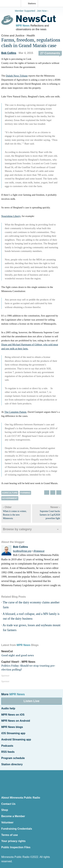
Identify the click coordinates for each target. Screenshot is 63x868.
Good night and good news (18, 655)
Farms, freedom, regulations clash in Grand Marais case (31, 43)
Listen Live (31, 701)
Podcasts (7, 746)
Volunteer (7, 822)
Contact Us (8, 804)
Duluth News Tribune (17, 76)
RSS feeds (8, 752)
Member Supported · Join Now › (32, 11)
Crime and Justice (13, 36)
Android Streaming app (16, 739)
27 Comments (50, 53)
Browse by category (17, 529)
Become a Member (13, 816)
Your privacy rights (14, 841)
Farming (25, 493)
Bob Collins (9, 53)
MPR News (23, 26)
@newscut (39, 551)
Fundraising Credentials (17, 829)
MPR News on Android (16, 721)
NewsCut (7, 651)
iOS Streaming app (13, 733)
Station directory (12, 764)
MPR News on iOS (13, 715)
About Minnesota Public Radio (21, 798)
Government (10, 498)
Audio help (8, 708)
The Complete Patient (15, 412)
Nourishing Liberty (11, 216)
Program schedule (13, 758)
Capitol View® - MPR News (18, 662)
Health (31, 36)
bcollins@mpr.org (22, 551)
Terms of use (10, 835)
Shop (5, 810)
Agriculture (10, 493)
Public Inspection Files (16, 847)
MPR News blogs (12, 727)
